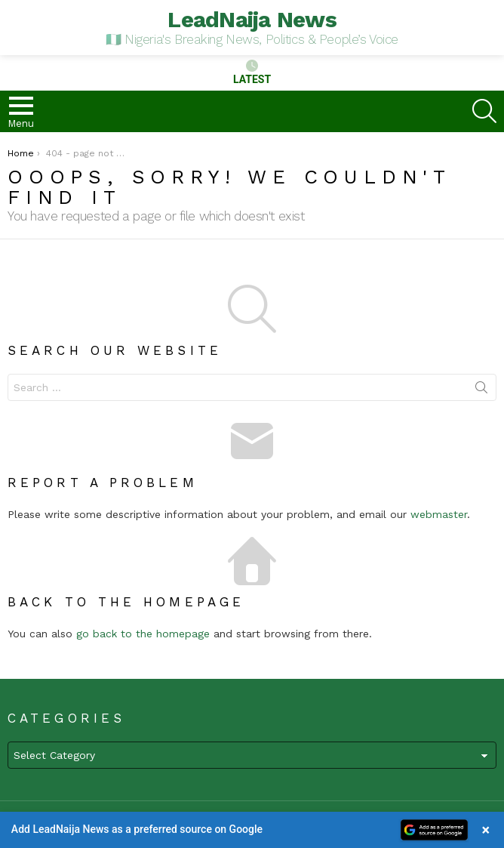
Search (481, 390)
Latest (252, 72)
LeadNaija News (252, 19)
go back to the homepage (143, 634)
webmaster (439, 514)
